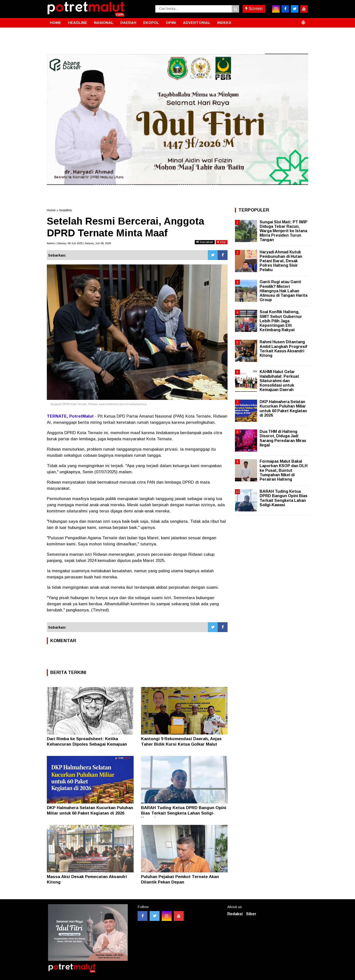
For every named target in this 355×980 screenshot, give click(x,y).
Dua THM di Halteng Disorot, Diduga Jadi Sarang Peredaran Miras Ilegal (283, 438)
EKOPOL (151, 23)
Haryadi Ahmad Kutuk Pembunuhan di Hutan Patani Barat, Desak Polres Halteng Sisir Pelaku (281, 261)
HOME (55, 23)
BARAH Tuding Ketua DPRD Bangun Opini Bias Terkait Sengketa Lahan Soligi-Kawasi (184, 813)
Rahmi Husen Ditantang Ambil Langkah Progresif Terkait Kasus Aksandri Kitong (283, 349)
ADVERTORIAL (197, 23)
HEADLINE (78, 23)
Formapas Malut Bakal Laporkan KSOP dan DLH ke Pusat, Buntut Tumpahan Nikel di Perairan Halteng (284, 470)
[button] (303, 20)
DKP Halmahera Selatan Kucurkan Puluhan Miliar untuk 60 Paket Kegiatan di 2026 (283, 408)
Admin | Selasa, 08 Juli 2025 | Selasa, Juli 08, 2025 (79, 243)
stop (222, 242)
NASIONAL (104, 23)
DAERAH (128, 23)
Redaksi (235, 914)
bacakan (205, 242)
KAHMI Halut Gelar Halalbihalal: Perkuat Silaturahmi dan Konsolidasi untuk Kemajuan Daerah (279, 381)
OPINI (171, 23)
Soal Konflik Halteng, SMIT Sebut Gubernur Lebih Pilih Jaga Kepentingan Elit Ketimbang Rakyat (281, 321)
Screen (254, 9)
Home (51, 210)
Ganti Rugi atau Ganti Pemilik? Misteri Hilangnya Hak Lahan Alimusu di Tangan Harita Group (284, 291)
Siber (251, 914)
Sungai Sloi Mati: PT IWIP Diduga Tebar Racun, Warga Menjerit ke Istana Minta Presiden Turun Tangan (284, 231)
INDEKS (224, 23)
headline (66, 210)
